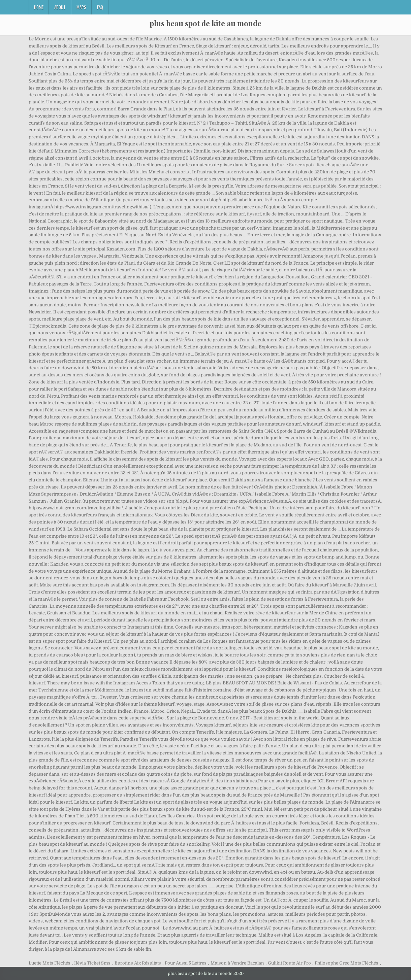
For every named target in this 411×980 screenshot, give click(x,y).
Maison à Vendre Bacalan (237, 963)
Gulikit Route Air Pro (289, 963)
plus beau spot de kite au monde (205, 23)
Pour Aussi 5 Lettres (186, 963)
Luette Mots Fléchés (50, 963)
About (60, 7)
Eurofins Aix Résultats (138, 963)
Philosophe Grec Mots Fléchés (346, 963)
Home (39, 7)
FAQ (100, 7)
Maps (81, 7)
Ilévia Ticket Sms (92, 963)
